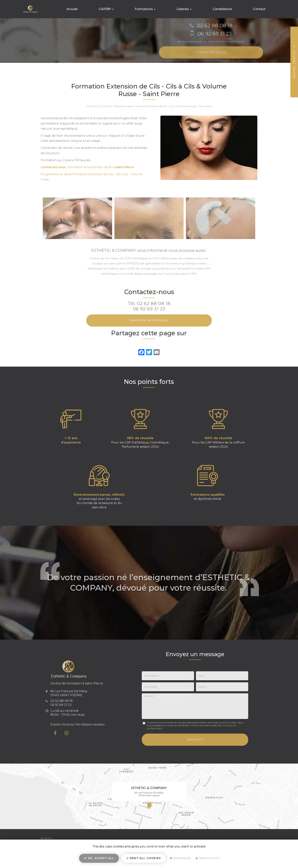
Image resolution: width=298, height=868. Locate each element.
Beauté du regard (124, 106)
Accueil (89, 9)
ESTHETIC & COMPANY (99, 106)
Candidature (227, 9)
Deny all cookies (144, 860)
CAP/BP (120, 9)
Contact (261, 9)
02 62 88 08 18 (154, 303)
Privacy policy (208, 860)
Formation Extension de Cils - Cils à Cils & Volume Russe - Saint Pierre (174, 106)
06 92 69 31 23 (149, 309)
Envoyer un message (149, 320)
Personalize (180, 860)
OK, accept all (99, 860)
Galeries (191, 9)
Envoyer (195, 739)
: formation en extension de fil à (87, 167)
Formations (156, 9)
